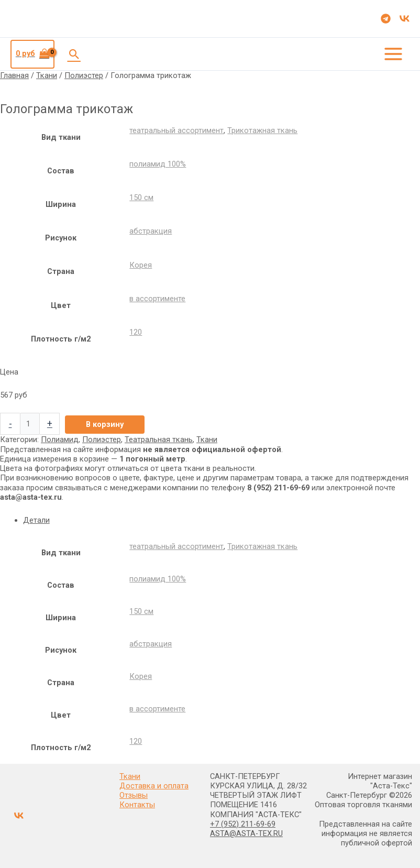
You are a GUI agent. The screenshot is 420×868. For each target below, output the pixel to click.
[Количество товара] (30, 423)
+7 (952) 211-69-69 (243, 823)
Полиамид (60, 439)
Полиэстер (84, 75)
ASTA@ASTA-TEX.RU (246, 833)
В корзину (105, 424)
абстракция (151, 230)
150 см (141, 197)
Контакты (137, 804)
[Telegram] (386, 19)
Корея (141, 264)
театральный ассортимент (176, 130)
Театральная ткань (159, 439)
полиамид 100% (158, 163)
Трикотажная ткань (262, 130)
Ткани (47, 75)
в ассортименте (157, 298)
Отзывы (134, 795)
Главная (14, 75)
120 (136, 332)
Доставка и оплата (154, 785)
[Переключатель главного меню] (393, 53)
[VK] (405, 19)
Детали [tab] (36, 519)
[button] (74, 53)
